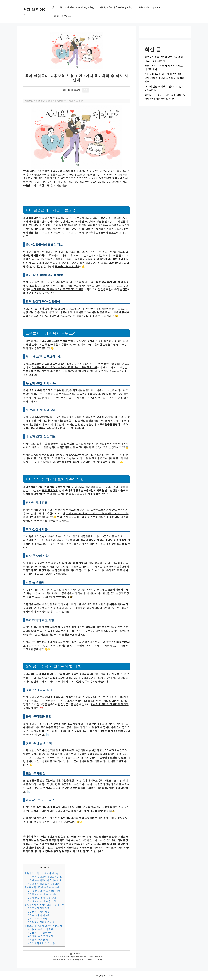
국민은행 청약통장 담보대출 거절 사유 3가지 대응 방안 (78, 956)
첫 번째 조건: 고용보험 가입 (44, 891)
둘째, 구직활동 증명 (40, 933)
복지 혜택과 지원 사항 (41, 922)
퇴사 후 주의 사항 (39, 915)
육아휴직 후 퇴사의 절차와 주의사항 (44, 905)
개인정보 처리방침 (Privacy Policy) (116, 7)
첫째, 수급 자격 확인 (41, 929)
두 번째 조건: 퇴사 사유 (42, 894)
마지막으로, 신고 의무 (41, 943)
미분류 (77, 953)
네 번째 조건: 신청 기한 (42, 901)
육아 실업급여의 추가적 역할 (45, 880)
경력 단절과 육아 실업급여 (44, 884)
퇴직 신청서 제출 (39, 912)
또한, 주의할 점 (38, 940)
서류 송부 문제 (38, 919)
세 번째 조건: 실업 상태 (42, 898)
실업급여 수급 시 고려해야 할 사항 (43, 926)
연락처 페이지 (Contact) (151, 7)
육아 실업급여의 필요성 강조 (45, 877)
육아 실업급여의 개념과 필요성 (42, 873)
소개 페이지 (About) (62, 16)
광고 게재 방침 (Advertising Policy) (77, 7)
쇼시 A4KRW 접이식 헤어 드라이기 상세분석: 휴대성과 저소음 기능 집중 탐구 (164, 78)
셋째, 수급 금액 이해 (41, 936)
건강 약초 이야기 (35, 12)
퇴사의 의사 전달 (39, 908)
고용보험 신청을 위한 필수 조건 (42, 887)
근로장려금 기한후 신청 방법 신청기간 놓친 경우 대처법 (78, 959)
